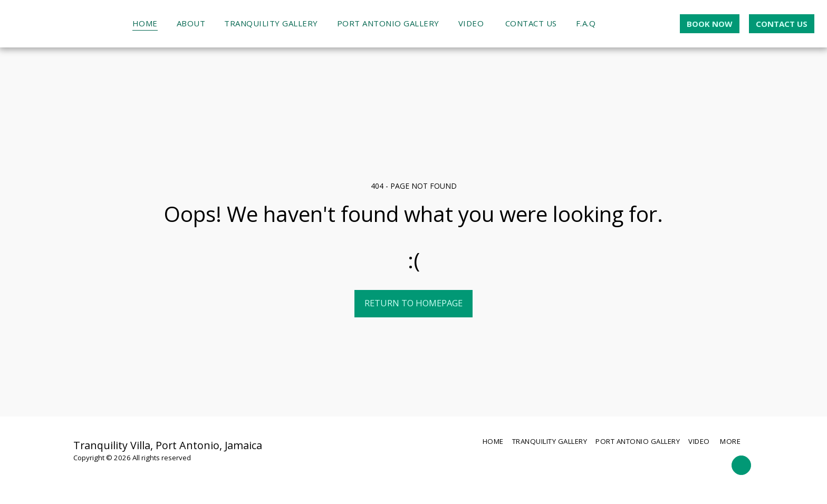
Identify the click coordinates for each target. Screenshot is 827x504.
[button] (614, 24)
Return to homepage (413, 303)
